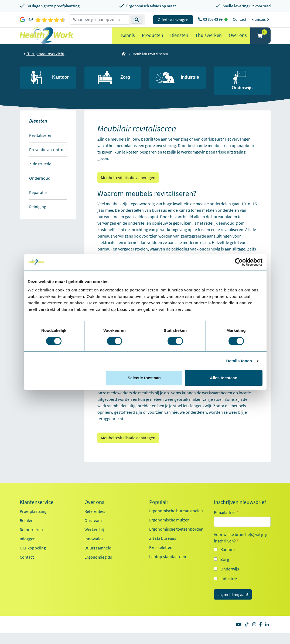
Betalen (27, 531)
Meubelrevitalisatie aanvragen (128, 188)
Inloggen (28, 549)
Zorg (225, 570)
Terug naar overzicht (44, 64)
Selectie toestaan (144, 378)
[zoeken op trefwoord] (99, 19)
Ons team (93, 531)
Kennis (128, 41)
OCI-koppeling (33, 559)
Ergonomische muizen (169, 531)
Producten (153, 41)
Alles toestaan (224, 378)
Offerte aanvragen (173, 20)
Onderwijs (230, 580)
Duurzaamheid (98, 559)
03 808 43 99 (213, 19)
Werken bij (94, 540)
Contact (240, 19)
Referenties (95, 522)
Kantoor (228, 560)
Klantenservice (37, 513)
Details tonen (239, 361)
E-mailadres (226, 523)
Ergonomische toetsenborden (176, 540)
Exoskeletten (161, 558)
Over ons (238, 41)
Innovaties (94, 549)
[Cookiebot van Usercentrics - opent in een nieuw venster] (239, 262)
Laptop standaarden (168, 567)
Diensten (179, 41)
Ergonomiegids (98, 568)
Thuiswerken (209, 41)
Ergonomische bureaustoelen (176, 521)
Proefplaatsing (33, 522)
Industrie (229, 589)
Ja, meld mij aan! (233, 605)
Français (261, 19)
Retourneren (31, 540)
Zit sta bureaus (163, 549)
